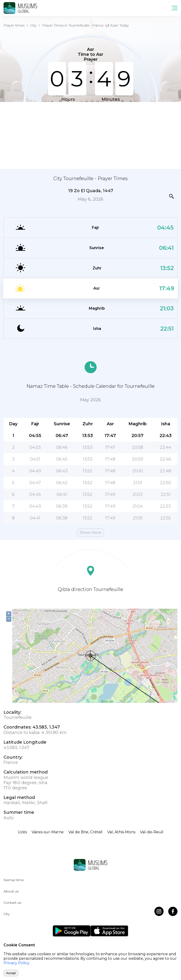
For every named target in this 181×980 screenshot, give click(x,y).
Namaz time (14, 880)
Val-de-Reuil (152, 832)
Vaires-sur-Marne (48, 832)
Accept (11, 973)
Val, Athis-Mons (121, 832)
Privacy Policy (16, 963)
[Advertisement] (90, 135)
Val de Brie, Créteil (85, 832)
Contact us (12, 903)
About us (11, 891)
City (33, 25)
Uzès (22, 832)
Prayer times (14, 25)
